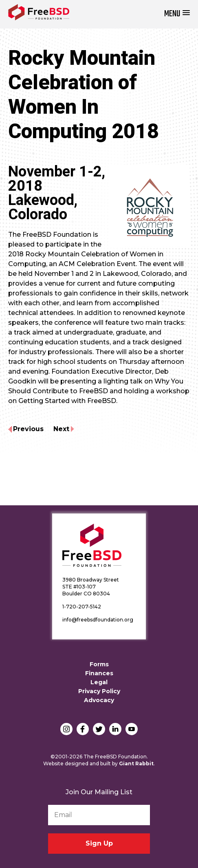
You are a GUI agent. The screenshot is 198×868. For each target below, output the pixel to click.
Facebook (83, 729)
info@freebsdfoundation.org (98, 620)
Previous (28, 429)
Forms (99, 664)
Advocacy (99, 700)
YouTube (132, 729)
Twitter (99, 729)
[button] (177, 14)
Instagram (66, 729)
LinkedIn (115, 729)
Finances (99, 673)
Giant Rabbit (136, 763)
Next (61, 429)
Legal (99, 682)
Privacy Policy (99, 691)
